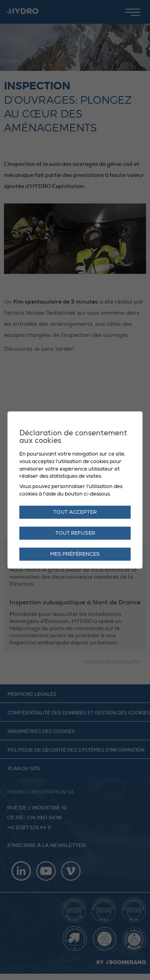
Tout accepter (75, 512)
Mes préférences (75, 554)
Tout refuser (75, 533)
